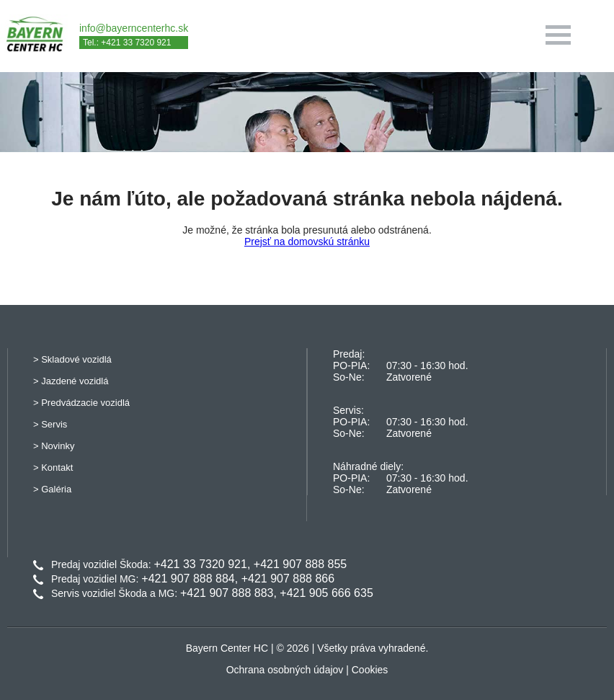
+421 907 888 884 (188, 579)
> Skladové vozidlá (72, 359)
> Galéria (52, 489)
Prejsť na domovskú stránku (307, 242)
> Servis (50, 424)
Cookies (370, 670)
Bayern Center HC (227, 648)
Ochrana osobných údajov (285, 670)
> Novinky (54, 446)
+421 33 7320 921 (200, 564)
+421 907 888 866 (288, 579)
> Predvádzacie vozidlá (81, 403)
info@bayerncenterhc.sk (134, 28)
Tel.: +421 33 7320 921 (127, 43)
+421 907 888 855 (300, 564)
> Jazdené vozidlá (71, 381)
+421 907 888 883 (227, 593)
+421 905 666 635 (326, 593)
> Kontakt (53, 468)
